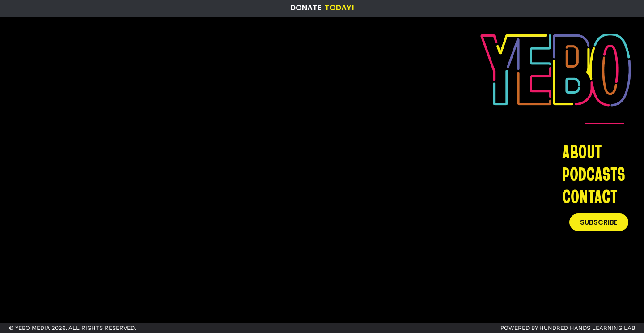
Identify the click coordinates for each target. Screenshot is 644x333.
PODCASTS (594, 174)
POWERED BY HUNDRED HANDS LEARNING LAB (568, 328)
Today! (339, 8)
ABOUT (582, 151)
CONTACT (590, 196)
